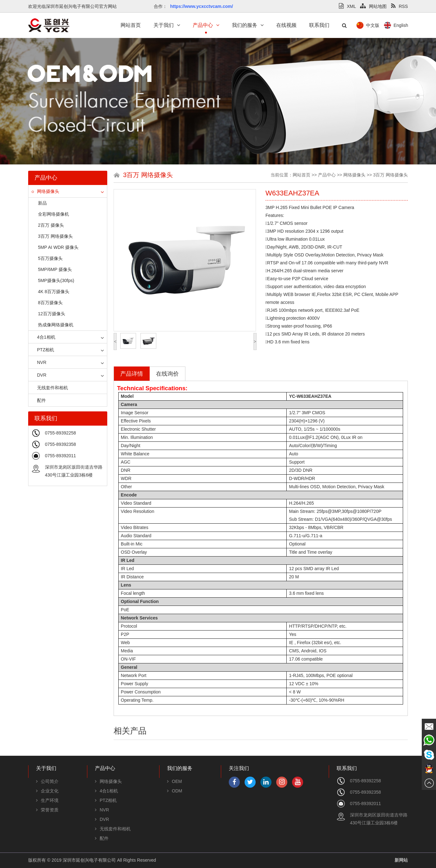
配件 (39, 400)
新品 (42, 203)
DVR (39, 375)
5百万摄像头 (50, 258)
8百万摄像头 (50, 303)
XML (347, 6)
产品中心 (206, 25)
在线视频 (286, 25)
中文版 (406, 25)
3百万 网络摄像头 (55, 236)
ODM (175, 791)
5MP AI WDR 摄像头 (58, 247)
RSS (399, 6)
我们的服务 (248, 25)
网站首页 (131, 25)
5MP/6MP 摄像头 (55, 269)
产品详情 (132, 374)
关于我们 (167, 25)
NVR (39, 362)
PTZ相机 (43, 350)
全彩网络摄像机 (53, 214)
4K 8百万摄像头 (54, 292)
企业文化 (47, 791)
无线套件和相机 (50, 388)
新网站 (401, 860)
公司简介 (47, 781)
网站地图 (373, 6)
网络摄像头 (45, 191)
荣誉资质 (47, 810)
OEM (174, 781)
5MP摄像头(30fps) (56, 280)
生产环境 (47, 800)
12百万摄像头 (52, 314)
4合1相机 (44, 337)
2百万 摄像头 (51, 225)
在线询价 (167, 374)
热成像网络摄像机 (56, 325)
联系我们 (319, 25)
